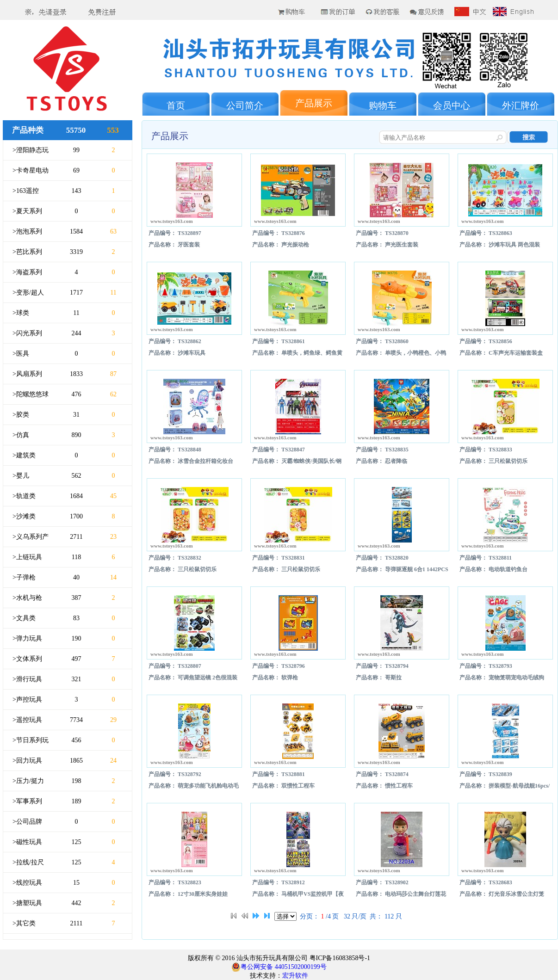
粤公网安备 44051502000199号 (279, 967)
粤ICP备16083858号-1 (339, 958)
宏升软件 (295, 976)
